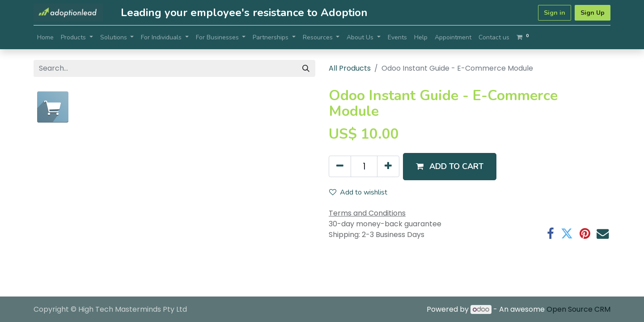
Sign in (555, 13)
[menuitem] (45, 37)
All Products (350, 68)
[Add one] (388, 166)
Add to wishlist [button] (358, 192)
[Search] (306, 68)
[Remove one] (340, 166)
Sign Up (593, 13)
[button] (450, 167)
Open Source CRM (578, 309)
